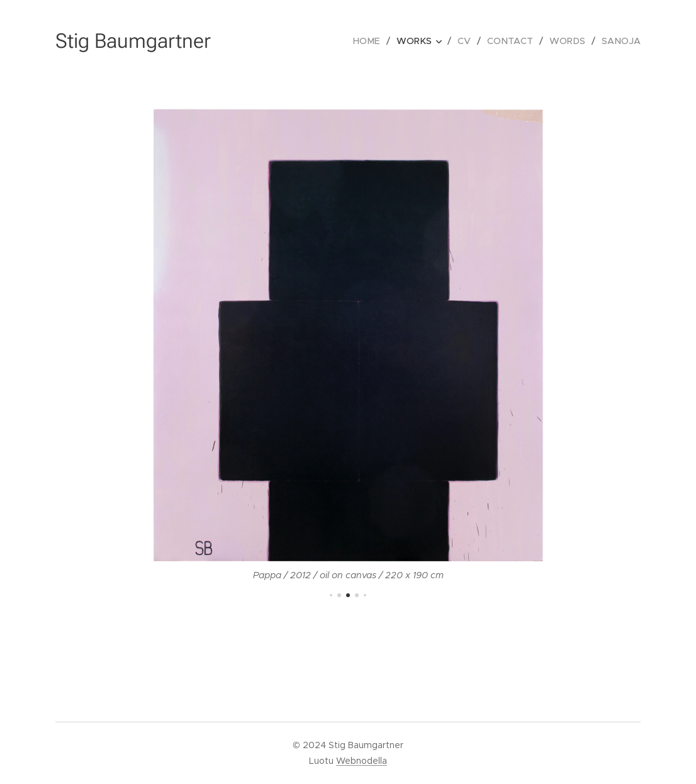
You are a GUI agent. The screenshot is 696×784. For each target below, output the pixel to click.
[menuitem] (375, 41)
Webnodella (362, 761)
